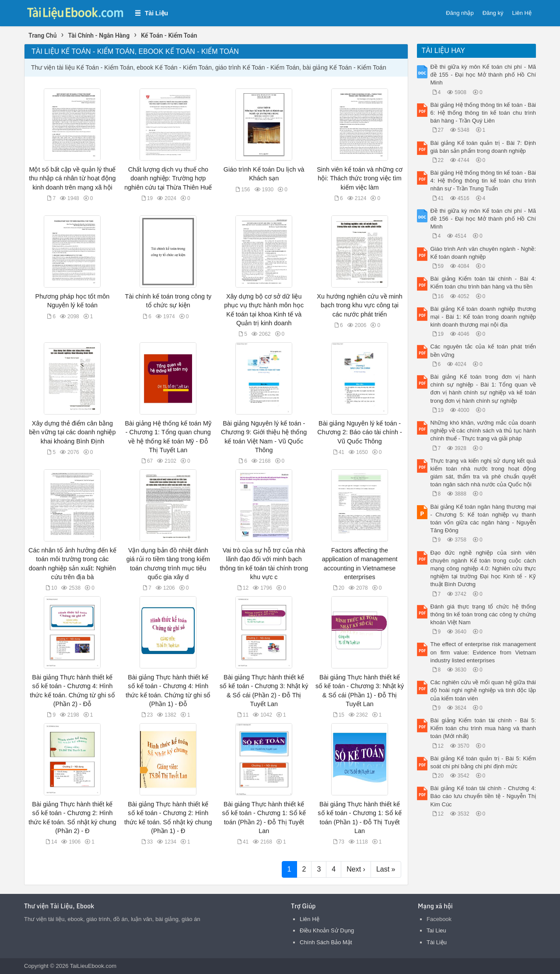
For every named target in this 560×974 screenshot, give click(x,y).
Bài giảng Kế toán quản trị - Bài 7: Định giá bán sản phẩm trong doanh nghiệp (483, 147)
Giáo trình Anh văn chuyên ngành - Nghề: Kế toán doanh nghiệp (483, 253)
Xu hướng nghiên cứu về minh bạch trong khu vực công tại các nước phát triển (359, 305)
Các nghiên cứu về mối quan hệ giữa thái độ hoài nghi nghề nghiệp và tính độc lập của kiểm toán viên (483, 690)
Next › (356, 869)
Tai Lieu (436, 930)
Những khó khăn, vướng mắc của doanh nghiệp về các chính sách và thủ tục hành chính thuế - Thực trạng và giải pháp (483, 431)
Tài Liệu (437, 942)
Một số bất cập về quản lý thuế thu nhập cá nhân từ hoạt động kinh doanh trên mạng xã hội (72, 178)
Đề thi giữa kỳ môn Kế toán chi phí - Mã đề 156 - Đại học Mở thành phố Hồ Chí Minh (483, 219)
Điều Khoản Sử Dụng (327, 930)
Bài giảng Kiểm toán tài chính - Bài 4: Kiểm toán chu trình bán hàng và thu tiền (483, 283)
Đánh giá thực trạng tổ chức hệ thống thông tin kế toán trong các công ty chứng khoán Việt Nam (483, 614)
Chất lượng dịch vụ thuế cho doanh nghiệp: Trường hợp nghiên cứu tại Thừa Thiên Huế (168, 178)
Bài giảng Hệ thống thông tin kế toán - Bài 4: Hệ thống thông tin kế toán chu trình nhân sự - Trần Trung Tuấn (483, 181)
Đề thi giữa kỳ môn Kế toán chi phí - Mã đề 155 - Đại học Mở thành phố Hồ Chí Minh (483, 75)
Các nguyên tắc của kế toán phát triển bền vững (483, 350)
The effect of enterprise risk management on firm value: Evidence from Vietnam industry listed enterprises (483, 652)
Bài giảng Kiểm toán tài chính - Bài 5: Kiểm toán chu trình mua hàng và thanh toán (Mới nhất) (483, 728)
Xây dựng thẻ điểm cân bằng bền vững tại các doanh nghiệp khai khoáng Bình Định (72, 432)
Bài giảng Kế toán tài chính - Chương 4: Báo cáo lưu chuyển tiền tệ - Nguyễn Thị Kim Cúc (483, 796)
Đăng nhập (460, 13)
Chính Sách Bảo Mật (326, 942)
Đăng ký (493, 13)
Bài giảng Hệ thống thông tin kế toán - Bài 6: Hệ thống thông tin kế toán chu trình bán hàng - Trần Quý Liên (483, 113)
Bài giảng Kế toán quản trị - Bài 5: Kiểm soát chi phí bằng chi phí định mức (483, 762)
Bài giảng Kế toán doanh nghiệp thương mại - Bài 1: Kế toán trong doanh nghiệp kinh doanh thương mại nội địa (483, 317)
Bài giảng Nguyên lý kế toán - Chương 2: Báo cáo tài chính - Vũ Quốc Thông (359, 432)
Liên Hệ (522, 13)
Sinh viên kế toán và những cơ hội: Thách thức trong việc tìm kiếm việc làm (360, 178)
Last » (386, 869)
